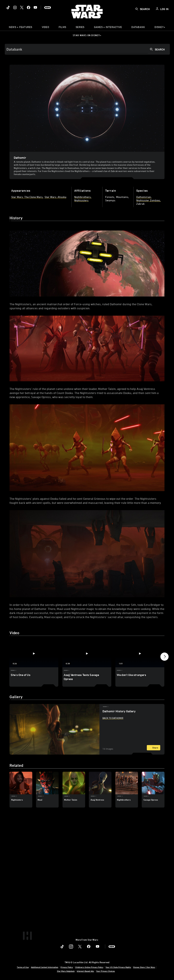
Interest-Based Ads (85, 971)
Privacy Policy (67, 967)
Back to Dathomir (113, 718)
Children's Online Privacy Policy (89, 967)
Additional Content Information (45, 967)
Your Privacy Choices (106, 971)
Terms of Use (23, 967)
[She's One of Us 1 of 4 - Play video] (34, 654)
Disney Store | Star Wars (144, 967)
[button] (164, 657)
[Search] (87, 49)
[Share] (154, 748)
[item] (21, 28)
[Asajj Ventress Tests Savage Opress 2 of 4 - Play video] (87, 654)
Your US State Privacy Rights (118, 967)
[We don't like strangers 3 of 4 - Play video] (140, 654)
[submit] (137, 9)
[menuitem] (45, 28)
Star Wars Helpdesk (66, 971)
